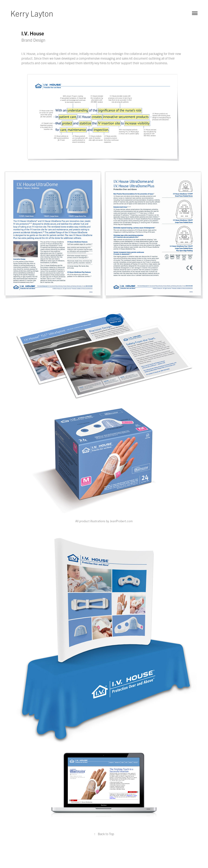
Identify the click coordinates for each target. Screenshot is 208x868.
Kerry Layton (32, 13)
